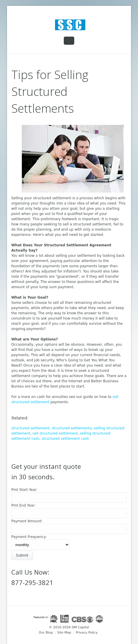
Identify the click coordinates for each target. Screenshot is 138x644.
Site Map (64, 633)
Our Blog (46, 633)
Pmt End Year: (23, 505)
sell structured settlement (55, 433)
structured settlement (30, 428)
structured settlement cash (65, 439)
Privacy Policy (87, 633)
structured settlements (71, 428)
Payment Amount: (27, 521)
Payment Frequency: (29, 537)
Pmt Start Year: (24, 490)
